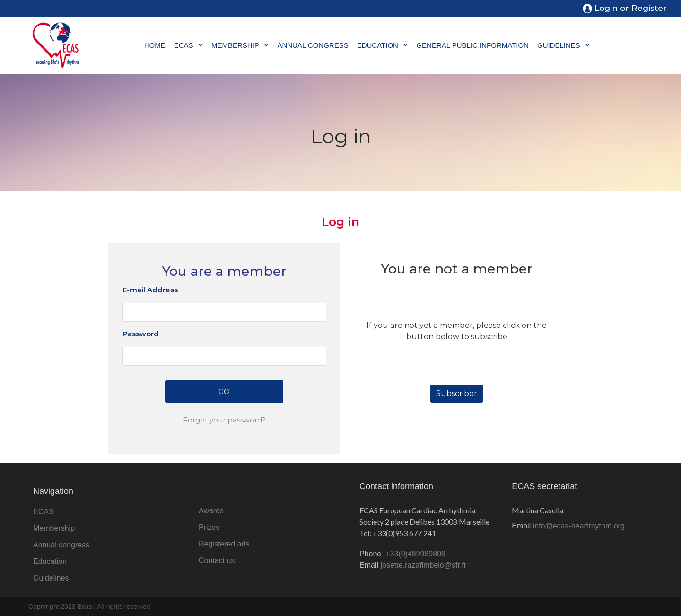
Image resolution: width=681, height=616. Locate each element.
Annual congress (313, 45)
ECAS (188, 45)
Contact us (217, 560)
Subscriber (457, 393)
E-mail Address (150, 290)
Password (141, 334)
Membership (240, 45)
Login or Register (631, 8)
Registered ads (224, 544)
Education (383, 45)
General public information (472, 45)
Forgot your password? (224, 420)
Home (155, 45)
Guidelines (563, 45)
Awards (211, 511)
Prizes (209, 527)
